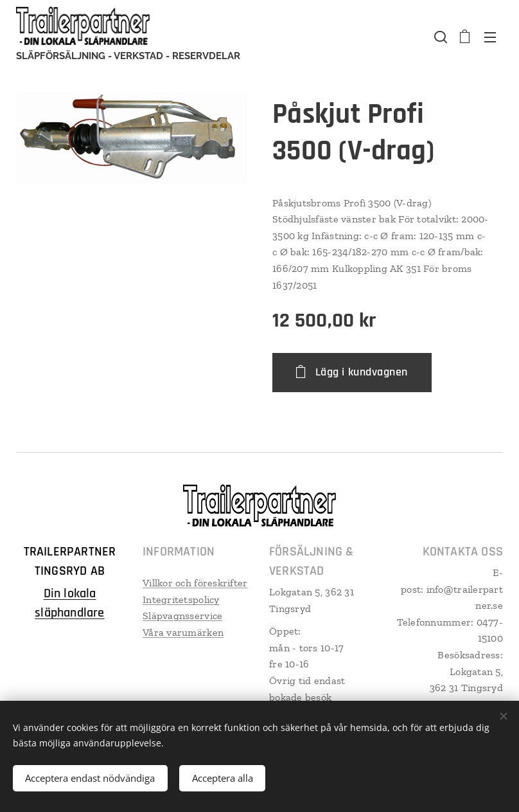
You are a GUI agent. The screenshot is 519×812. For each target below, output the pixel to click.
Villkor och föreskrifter (195, 583)
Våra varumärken (183, 632)
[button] (439, 37)
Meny (490, 37)
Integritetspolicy (181, 600)
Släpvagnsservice (182, 616)
